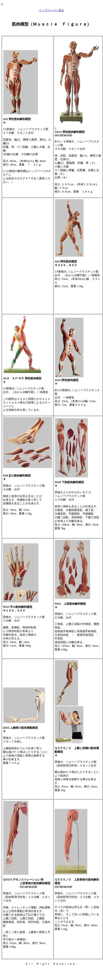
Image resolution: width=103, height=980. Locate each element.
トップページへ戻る (51, 10)
